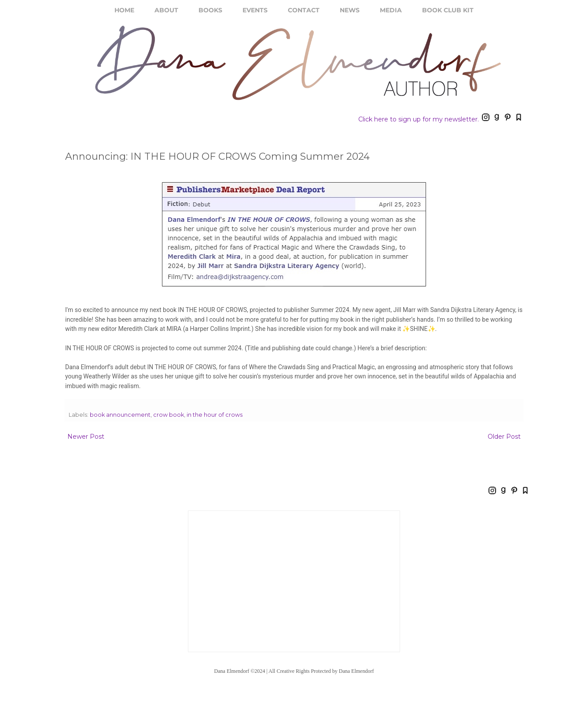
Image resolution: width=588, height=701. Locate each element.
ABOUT (166, 10)
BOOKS (210, 10)
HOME (124, 10)
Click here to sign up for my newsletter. (419, 119)
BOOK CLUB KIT (448, 10)
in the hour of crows (215, 415)
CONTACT (304, 10)
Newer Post (86, 437)
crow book (169, 415)
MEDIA (391, 10)
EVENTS (255, 10)
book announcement (120, 415)
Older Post (504, 437)
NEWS (350, 10)
